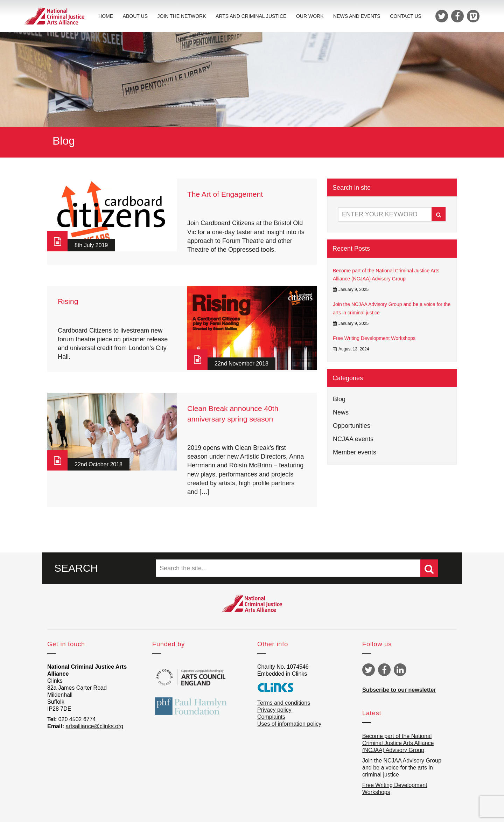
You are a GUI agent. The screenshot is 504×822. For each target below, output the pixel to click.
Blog (339, 399)
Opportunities (352, 426)
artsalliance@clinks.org (94, 726)
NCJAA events (353, 439)
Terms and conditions (284, 703)
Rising (68, 301)
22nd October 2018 (99, 464)
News (341, 412)
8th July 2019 (91, 245)
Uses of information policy (289, 724)
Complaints (271, 717)
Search (439, 215)
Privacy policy (274, 710)
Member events (355, 452)
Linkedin (400, 670)
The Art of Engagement (225, 194)
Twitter (369, 670)
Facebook (384, 670)
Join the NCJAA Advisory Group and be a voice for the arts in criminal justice (392, 308)
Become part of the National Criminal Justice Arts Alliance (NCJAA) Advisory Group (386, 275)
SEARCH (76, 568)
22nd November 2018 (241, 364)
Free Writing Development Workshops (374, 338)
